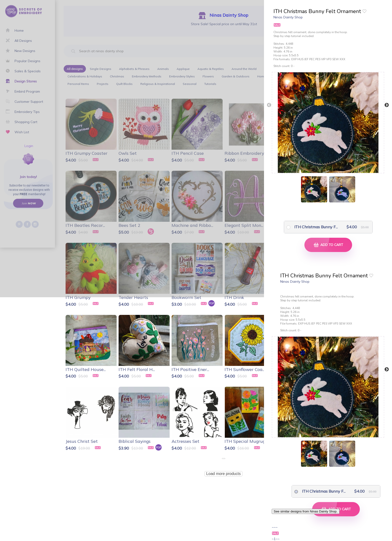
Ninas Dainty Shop (288, 17)
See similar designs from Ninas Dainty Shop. (306, 511)
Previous (269, 105)
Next (387, 105)
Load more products (223, 474)
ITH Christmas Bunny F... (313, 227)
